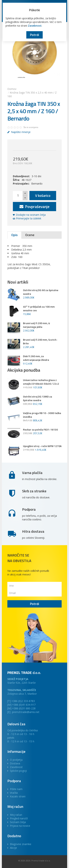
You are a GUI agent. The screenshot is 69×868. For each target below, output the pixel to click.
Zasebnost (35, 26)
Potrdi (34, 35)
